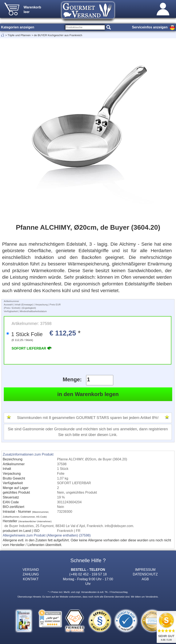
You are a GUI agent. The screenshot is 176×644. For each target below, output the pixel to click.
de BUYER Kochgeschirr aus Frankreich (58, 35)
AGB (145, 579)
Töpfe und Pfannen (19, 35)
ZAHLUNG (31, 574)
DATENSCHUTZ (145, 574)
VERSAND (31, 570)
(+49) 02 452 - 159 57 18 (88, 574)
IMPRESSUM (145, 570)
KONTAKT (31, 579)
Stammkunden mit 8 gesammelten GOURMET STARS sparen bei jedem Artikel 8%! (88, 418)
